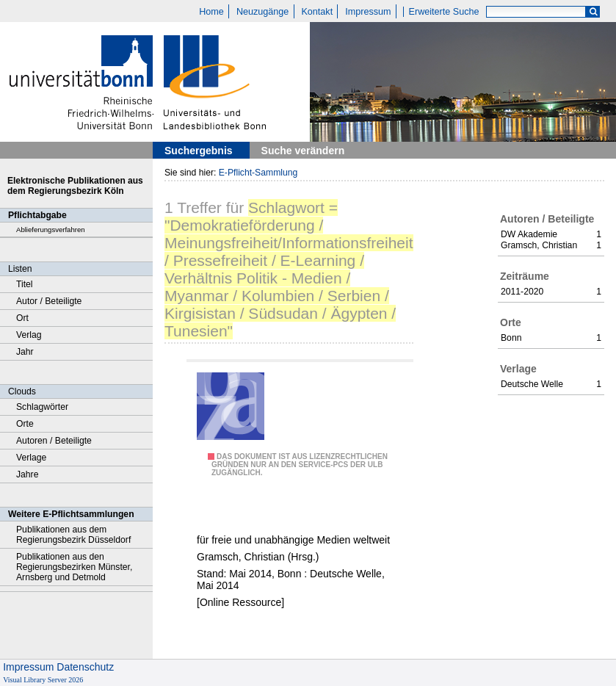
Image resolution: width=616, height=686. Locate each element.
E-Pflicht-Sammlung (258, 173)
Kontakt (317, 12)
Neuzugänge (262, 12)
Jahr (25, 352)
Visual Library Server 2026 (43, 680)
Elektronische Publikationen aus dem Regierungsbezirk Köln (75, 186)
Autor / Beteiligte (49, 301)
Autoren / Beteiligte (54, 441)
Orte (25, 424)
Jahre (27, 474)
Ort (22, 318)
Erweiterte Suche (444, 12)
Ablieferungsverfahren (51, 230)
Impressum (368, 12)
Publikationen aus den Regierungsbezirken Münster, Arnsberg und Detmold (74, 567)
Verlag (29, 335)
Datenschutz (85, 667)
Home (211, 12)
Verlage (31, 458)
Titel (25, 284)
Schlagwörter (42, 407)
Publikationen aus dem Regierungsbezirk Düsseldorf (73, 535)
